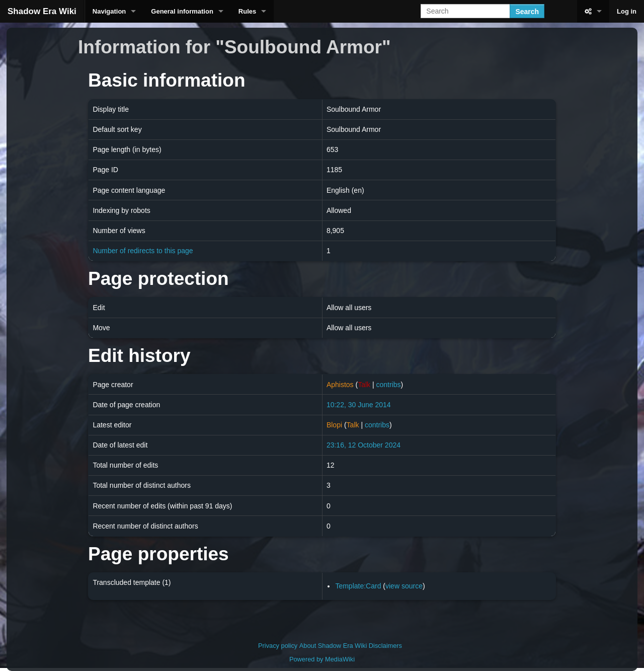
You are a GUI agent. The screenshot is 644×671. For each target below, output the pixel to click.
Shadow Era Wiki (42, 11)
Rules (247, 11)
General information (182, 11)
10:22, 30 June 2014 (359, 405)
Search (527, 12)
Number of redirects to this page (143, 251)
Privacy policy (278, 646)
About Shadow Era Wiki (333, 646)
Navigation (109, 11)
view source (404, 586)
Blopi (334, 425)
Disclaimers (385, 646)
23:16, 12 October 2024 (364, 445)
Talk (364, 385)
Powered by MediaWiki (322, 659)
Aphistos (340, 385)
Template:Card (358, 586)
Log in (627, 11)
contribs (388, 385)
